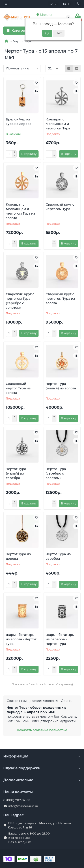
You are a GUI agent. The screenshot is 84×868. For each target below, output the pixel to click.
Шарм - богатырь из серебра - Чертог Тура (60, 639)
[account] (78, 4)
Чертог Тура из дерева (18, 556)
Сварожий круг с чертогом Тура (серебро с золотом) (20, 301)
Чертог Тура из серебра (58, 556)
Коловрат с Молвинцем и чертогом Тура (58, 124)
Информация (42, 756)
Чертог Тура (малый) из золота (61, 386)
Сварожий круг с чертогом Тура (60, 207)
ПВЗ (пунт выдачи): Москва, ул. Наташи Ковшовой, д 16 (39, 825)
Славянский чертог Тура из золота (18, 388)
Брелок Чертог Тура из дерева (19, 122)
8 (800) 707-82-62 (17, 800)
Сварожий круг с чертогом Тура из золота (60, 299)
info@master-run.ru (23, 806)
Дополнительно (42, 780)
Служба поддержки (42, 768)
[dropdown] (6, 4)
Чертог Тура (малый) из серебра (16, 473)
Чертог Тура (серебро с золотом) (56, 473)
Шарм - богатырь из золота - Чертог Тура (21, 639)
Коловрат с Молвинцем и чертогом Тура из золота (20, 211)
